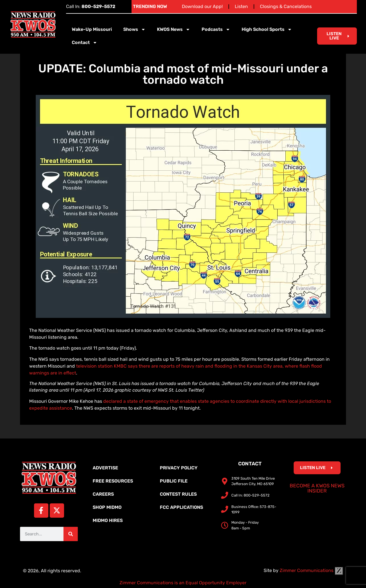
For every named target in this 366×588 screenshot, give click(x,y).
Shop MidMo (107, 507)
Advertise (105, 468)
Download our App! (202, 6)
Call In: (91, 6)
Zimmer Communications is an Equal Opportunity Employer (183, 583)
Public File (174, 481)
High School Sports (267, 29)
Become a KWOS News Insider (317, 488)
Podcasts (216, 29)
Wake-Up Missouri (92, 29)
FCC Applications (181, 507)
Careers (103, 494)
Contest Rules (178, 494)
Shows (134, 29)
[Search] (71, 534)
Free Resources (113, 481)
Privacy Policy (179, 468)
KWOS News (174, 29)
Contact (84, 43)
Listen (241, 6)
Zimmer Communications (311, 570)
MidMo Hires (108, 520)
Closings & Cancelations (286, 6)
